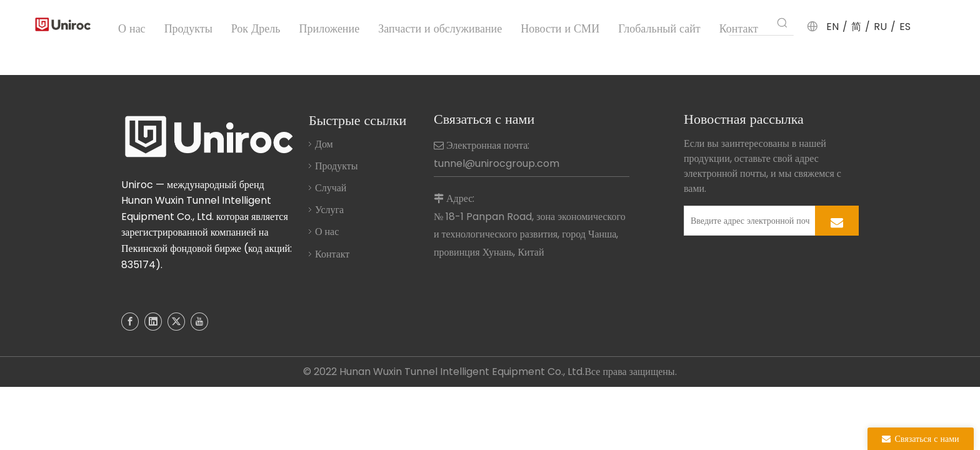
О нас (327, 232)
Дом (324, 144)
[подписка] (837, 221)
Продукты (337, 166)
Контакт (332, 254)
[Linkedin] (153, 322)
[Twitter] (176, 322)
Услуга (329, 210)
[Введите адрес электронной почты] (747, 221)
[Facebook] (130, 322)
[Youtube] (199, 322)
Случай (331, 188)
